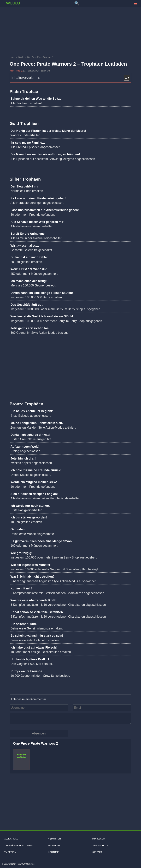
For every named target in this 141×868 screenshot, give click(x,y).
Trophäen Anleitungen (19, 845)
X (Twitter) (55, 839)
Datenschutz (100, 845)
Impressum (99, 839)
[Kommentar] (70, 718)
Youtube (53, 852)
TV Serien (10, 852)
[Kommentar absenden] (39, 734)
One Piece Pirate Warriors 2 (36, 743)
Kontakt (97, 852)
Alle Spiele (11, 839)
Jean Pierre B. (16, 71)
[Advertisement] (70, 18)
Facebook (54, 845)
